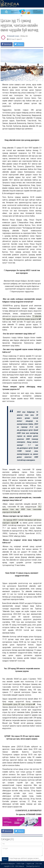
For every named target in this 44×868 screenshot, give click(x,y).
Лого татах (39, 863)
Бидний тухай (30, 863)
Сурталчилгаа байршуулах (8, 863)
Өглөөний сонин (13, 36)
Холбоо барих (21, 863)
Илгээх (5, 859)
